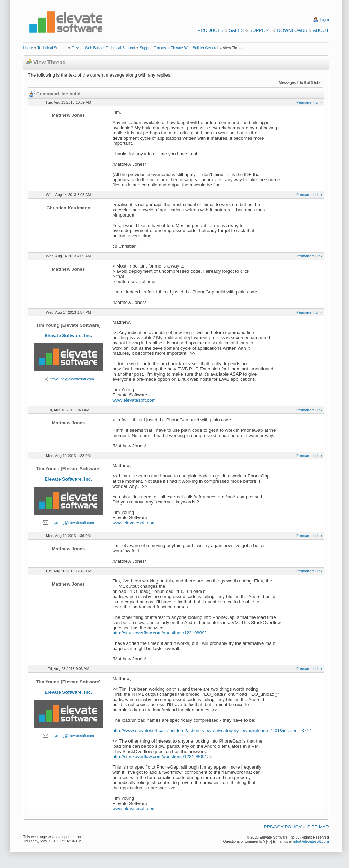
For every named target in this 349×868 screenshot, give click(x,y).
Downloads (292, 30)
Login (324, 20)
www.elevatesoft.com (134, 400)
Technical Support (52, 48)
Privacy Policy (283, 827)
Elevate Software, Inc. (68, 336)
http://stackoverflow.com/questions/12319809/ (159, 633)
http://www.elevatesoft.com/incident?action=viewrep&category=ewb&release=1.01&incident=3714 (212, 731)
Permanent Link (309, 102)
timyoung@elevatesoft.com (72, 379)
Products (210, 30)
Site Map (318, 827)
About (321, 30)
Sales (236, 30)
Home (28, 48)
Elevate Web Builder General (194, 48)
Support (260, 30)
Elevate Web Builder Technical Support (103, 48)
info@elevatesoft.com (311, 841)
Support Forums (153, 48)
